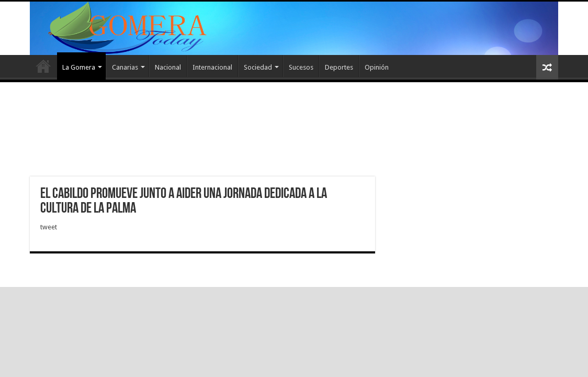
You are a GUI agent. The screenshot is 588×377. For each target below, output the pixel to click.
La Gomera (79, 67)
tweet (49, 227)
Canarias (125, 67)
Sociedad (258, 67)
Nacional (168, 67)
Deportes (339, 67)
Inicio (43, 66)
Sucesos (301, 67)
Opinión (377, 67)
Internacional (212, 67)
